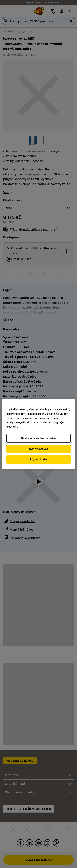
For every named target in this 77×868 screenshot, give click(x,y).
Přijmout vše (38, 459)
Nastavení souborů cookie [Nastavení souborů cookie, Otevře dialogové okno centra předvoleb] (38, 438)
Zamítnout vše (38, 449)
